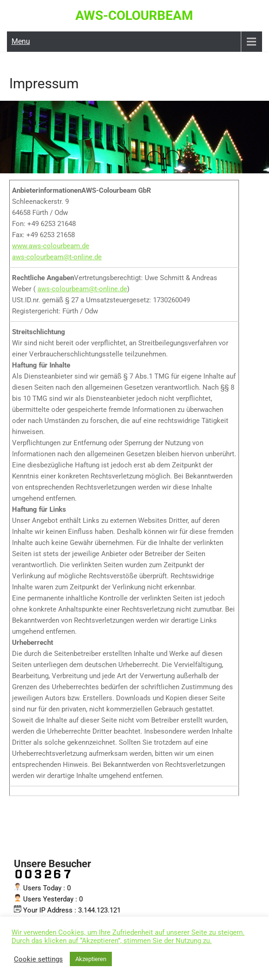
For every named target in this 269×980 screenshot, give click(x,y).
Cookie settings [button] (38, 959)
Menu (21, 41)
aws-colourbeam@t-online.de (57, 257)
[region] (134, 137)
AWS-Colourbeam (134, 15)
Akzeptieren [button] (91, 959)
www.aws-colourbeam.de (51, 246)
